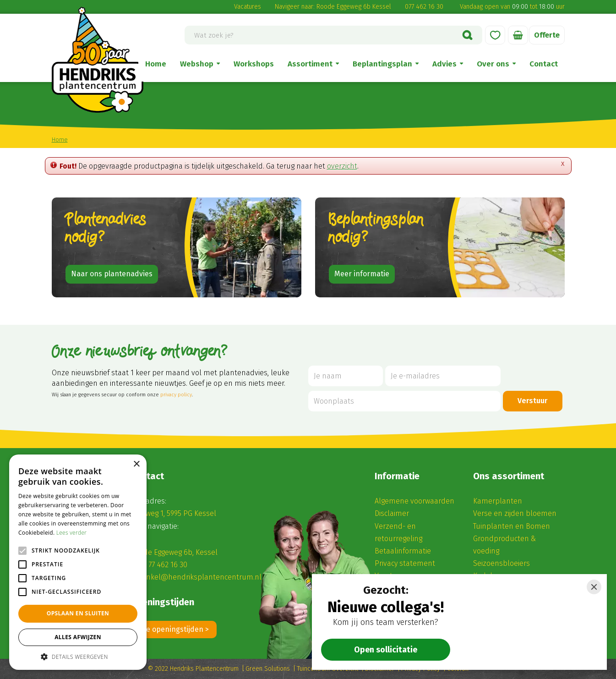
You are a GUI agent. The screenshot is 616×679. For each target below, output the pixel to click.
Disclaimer (392, 513)
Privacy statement (405, 563)
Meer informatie (362, 274)
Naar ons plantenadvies (112, 274)
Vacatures (248, 7)
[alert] (78, 562)
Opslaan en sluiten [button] (78, 613)
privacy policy (176, 395)
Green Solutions (268, 669)
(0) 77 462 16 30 (163, 565)
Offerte (547, 35)
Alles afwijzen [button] (78, 637)
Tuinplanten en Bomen (512, 526)
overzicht (342, 166)
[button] (78, 656)
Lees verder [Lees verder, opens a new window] (72, 533)
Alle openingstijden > (174, 629)
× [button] (136, 464)
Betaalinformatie (403, 551)
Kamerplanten (498, 501)
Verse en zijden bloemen (515, 513)
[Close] (594, 587)
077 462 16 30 (424, 7)
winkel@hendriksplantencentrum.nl (201, 577)
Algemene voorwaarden (414, 501)
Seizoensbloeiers (502, 563)
